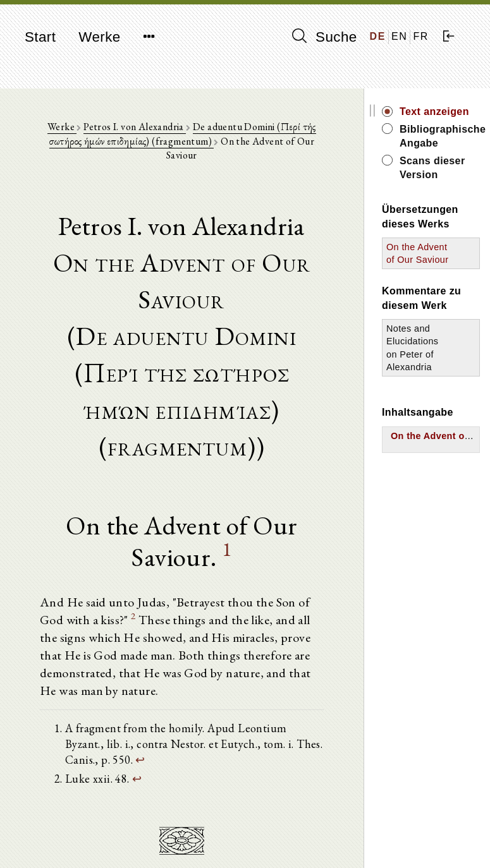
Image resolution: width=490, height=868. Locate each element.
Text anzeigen (434, 112)
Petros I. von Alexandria (135, 127)
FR (421, 36)
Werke (99, 37)
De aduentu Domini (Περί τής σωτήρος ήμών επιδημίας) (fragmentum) (183, 134)
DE (378, 36)
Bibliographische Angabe (440, 136)
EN (399, 36)
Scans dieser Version (432, 168)
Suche (324, 37)
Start (40, 37)
